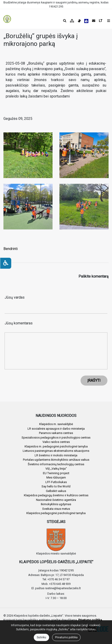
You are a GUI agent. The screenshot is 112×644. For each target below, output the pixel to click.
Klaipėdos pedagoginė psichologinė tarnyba (56, 513)
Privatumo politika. (90, 620)
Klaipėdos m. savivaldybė (56, 424)
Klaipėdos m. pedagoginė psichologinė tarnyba (56, 446)
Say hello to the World (56, 486)
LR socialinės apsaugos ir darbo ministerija (56, 429)
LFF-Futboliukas (56, 482)
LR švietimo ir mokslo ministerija (56, 455)
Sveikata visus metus (56, 509)
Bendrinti (11, 249)
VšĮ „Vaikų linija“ (56, 469)
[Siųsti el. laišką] (94, 21)
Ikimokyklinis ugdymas (56, 504)
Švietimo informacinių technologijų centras (56, 464)
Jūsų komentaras (19, 323)
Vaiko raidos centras (56, 442)
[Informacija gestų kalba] (79, 21)
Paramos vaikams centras (56, 433)
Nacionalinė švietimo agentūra (56, 500)
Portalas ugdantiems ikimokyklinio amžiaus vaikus (56, 460)
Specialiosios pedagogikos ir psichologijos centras (56, 438)
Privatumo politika (66, 637)
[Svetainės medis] (72, 21)
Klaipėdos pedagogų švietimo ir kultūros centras (56, 495)
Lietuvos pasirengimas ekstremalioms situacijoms (56, 451)
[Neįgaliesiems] (6, 263)
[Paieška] (65, 21)
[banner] (7, 19)
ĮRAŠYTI (94, 380)
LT (101, 21)
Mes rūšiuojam (56, 477)
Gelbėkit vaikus (56, 491)
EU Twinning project (56, 473)
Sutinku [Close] (41, 637)
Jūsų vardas (15, 297)
